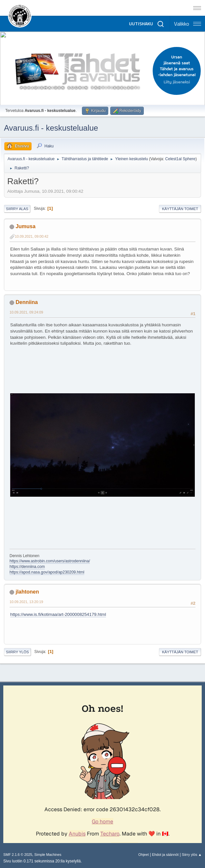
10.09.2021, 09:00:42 (32, 236)
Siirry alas (17, 209)
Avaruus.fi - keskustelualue (51, 128)
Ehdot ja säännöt (165, 855)
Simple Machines (48, 855)
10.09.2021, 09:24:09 (26, 312)
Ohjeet (143, 855)
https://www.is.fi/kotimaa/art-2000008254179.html (58, 614)
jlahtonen (27, 592)
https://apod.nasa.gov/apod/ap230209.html (47, 572)
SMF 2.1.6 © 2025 (18, 855)
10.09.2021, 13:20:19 (26, 602)
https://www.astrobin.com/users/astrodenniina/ (50, 561)
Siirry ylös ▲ (192, 855)
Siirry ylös (17, 652)
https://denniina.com (27, 567)
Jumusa (25, 226)
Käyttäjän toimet (180, 209)
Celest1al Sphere (180, 159)
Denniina (27, 302)
